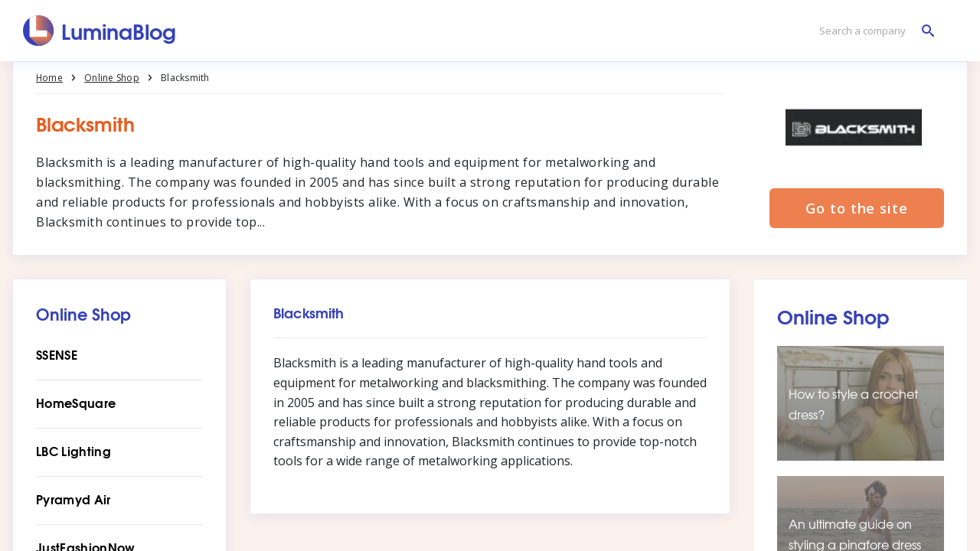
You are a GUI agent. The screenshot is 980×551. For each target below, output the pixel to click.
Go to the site (857, 208)
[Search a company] (873, 31)
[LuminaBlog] (100, 31)
